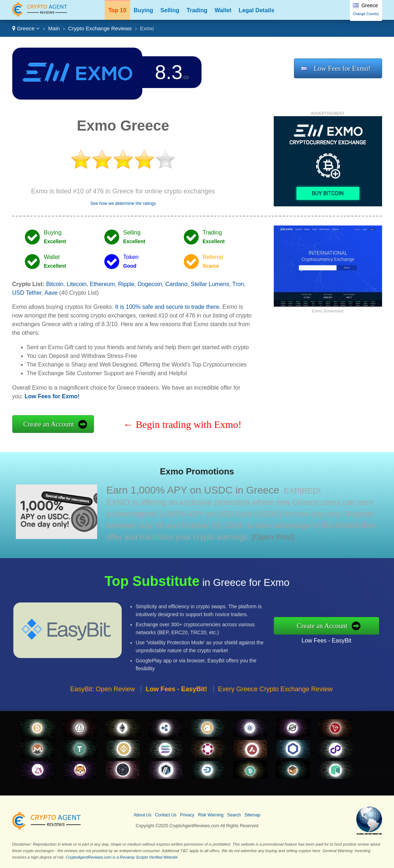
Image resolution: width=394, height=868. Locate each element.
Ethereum (102, 284)
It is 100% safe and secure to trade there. (168, 307)
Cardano (176, 284)
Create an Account (49, 424)
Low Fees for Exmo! (342, 68)
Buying (143, 10)
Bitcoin (55, 284)
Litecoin (77, 284)
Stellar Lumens (210, 284)
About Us (142, 815)
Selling (170, 10)
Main (54, 28)
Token (131, 257)
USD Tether (27, 293)
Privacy (187, 815)
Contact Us (166, 815)
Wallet (223, 10)
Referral (213, 257)
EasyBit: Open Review (102, 696)
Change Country (366, 14)
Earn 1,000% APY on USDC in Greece (193, 490)
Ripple (126, 284)
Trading (197, 10)
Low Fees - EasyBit (334, 639)
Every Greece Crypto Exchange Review (275, 696)
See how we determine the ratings (123, 203)
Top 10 (117, 10)
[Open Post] (273, 537)
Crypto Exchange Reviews (100, 28)
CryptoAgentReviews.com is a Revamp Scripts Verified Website (122, 857)
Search (234, 815)
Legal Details (257, 10)
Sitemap (252, 815)
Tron (238, 284)
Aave (51, 293)
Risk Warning (211, 815)
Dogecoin (150, 284)
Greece (26, 28)
